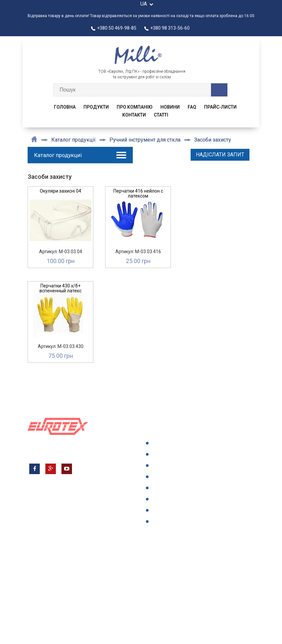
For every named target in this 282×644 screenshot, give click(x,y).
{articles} (163, 521)
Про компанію (135, 107)
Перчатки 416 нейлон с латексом (138, 193)
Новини (170, 107)
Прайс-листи (220, 107)
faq (192, 107)
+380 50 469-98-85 (114, 28)
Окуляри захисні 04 (60, 191)
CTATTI (161, 115)
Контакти (134, 115)
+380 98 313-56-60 (167, 28)
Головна (65, 107)
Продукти (96, 107)
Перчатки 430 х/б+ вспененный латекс (60, 288)
